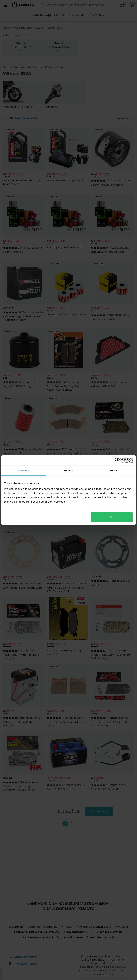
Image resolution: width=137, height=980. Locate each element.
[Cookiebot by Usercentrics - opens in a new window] (117, 460)
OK (112, 517)
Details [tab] (68, 471)
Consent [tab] (24, 471)
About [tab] (113, 471)
